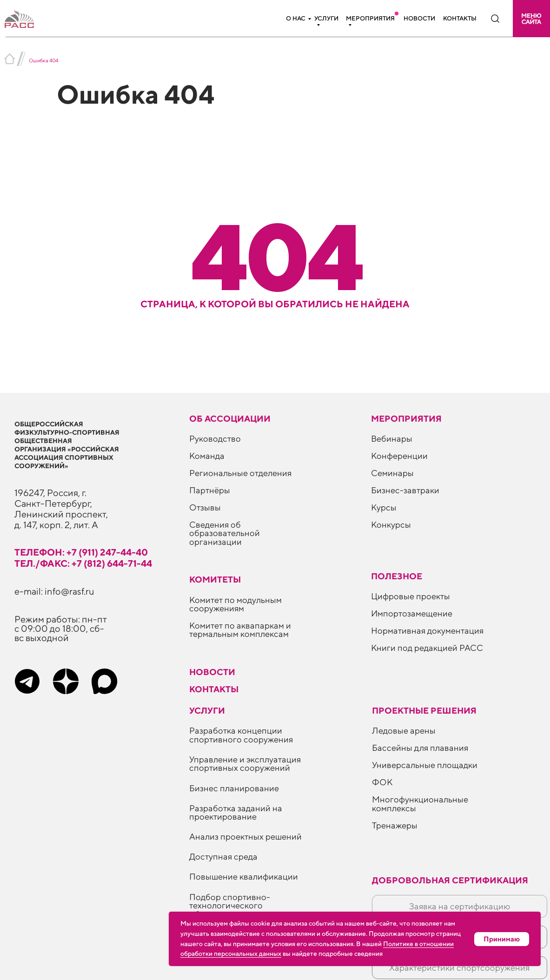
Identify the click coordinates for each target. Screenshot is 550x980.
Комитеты (215, 579)
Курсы (384, 507)
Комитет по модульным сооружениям (235, 604)
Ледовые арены (404, 730)
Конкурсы (391, 524)
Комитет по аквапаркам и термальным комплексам (240, 629)
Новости (419, 18)
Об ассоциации (230, 418)
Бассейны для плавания (420, 748)
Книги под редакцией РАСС (427, 648)
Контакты (460, 18)
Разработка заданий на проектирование (236, 812)
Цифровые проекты (411, 596)
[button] (531, 19)
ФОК (382, 782)
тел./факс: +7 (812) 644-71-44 (83, 563)
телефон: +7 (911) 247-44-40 (81, 552)
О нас (296, 18)
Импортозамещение (412, 613)
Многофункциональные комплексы (420, 803)
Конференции (399, 456)
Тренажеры (395, 825)
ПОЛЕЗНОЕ (397, 576)
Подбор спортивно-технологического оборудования (230, 905)
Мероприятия (370, 18)
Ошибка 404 (43, 60)
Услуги (326, 18)
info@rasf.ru (70, 591)
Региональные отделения (240, 473)
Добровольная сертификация (450, 880)
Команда (207, 456)
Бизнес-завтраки (405, 490)
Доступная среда (223, 856)
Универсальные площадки (425, 765)
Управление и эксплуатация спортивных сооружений (245, 763)
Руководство (215, 438)
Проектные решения (424, 710)
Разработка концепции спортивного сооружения (241, 735)
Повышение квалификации (244, 876)
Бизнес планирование (234, 788)
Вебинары (392, 438)
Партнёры (210, 490)
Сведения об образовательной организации (225, 533)
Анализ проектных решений (245, 836)
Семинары (392, 473)
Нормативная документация (427, 630)
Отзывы (205, 507)
